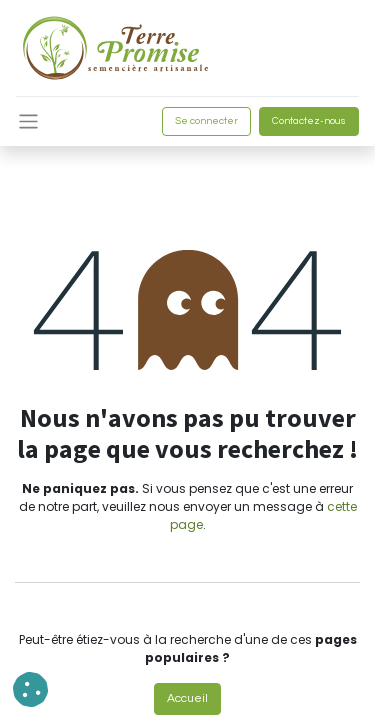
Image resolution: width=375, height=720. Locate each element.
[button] (30, 689)
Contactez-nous (309, 121)
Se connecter (206, 121)
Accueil (187, 698)
